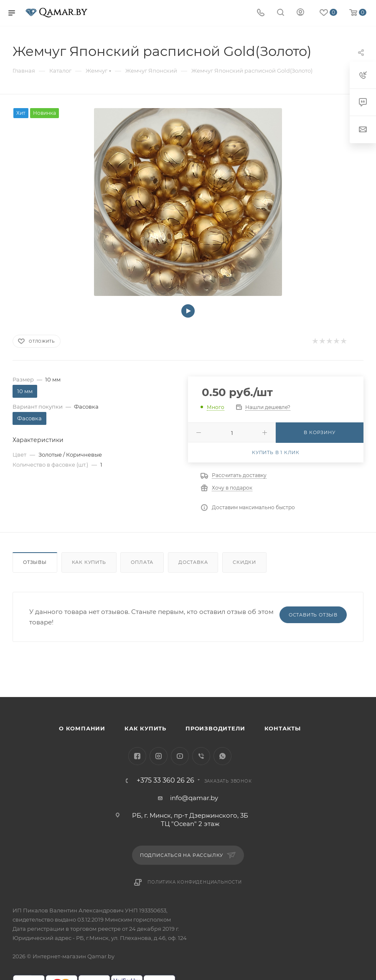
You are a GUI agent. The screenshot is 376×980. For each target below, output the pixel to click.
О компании (82, 728)
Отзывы (35, 562)
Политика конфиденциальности (195, 882)
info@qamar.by (194, 798)
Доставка (193, 562)
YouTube (180, 756)
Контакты (283, 728)
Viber (201, 756)
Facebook (137, 756)
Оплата (142, 562)
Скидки (244, 562)
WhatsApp (222, 756)
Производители (215, 728)
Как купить (89, 562)
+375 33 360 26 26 (165, 780)
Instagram (159, 756)
